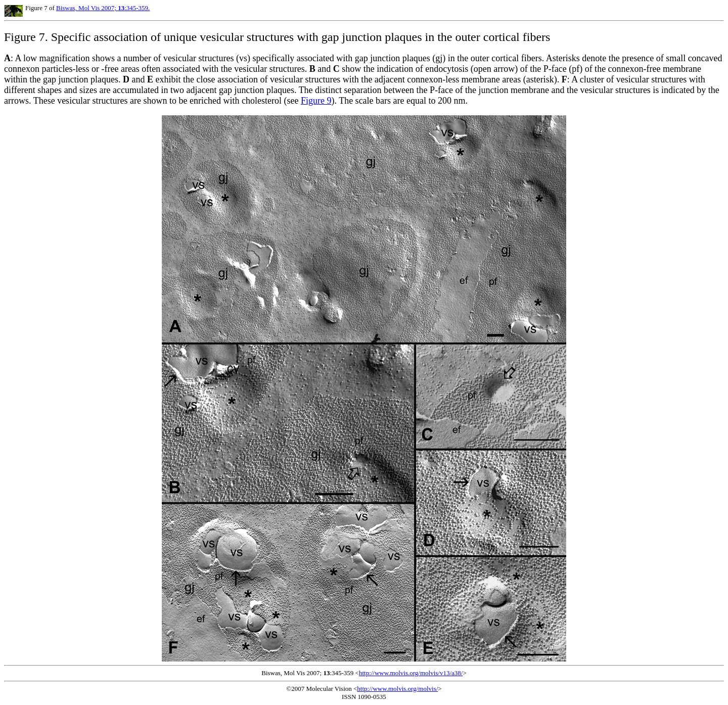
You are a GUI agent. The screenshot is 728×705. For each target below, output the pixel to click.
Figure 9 (316, 101)
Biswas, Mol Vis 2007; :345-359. (103, 8)
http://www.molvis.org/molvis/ (397, 689)
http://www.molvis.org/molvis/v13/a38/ (411, 673)
